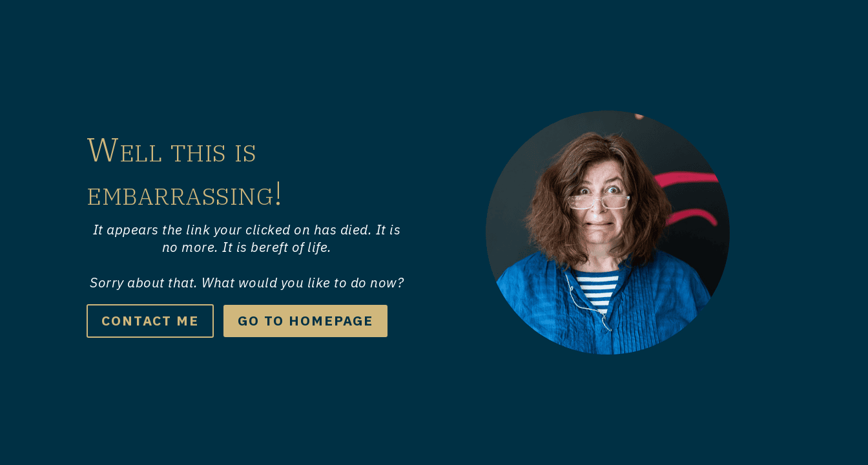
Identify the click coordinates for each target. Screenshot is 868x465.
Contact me (150, 320)
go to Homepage (305, 320)
